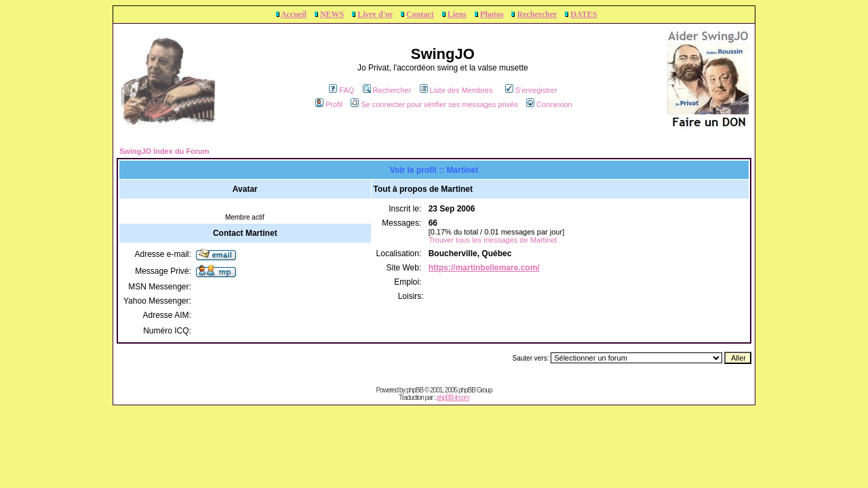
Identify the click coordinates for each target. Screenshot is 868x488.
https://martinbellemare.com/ (484, 268)
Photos (492, 14)
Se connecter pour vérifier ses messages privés (434, 104)
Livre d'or (375, 14)
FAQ (341, 90)
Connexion (549, 104)
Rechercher (537, 14)
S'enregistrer (531, 90)
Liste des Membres (456, 90)
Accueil (294, 14)
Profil (329, 104)
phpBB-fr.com (453, 398)
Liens (457, 14)
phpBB (415, 390)
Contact (420, 14)
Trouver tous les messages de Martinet (493, 240)
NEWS (332, 14)
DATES (584, 14)
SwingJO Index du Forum (164, 151)
